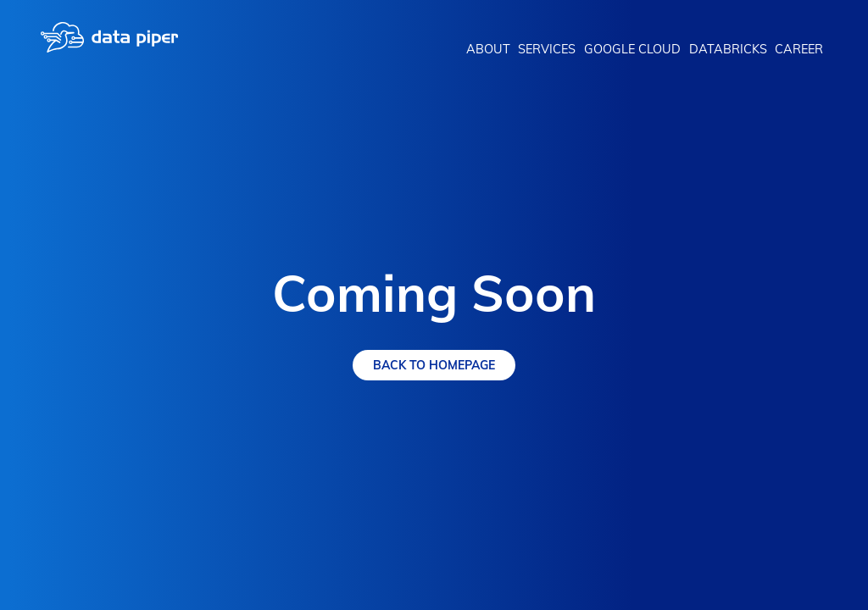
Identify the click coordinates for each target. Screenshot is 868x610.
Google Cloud (632, 49)
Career (799, 49)
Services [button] (547, 49)
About (488, 49)
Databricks (728, 49)
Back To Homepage (434, 365)
